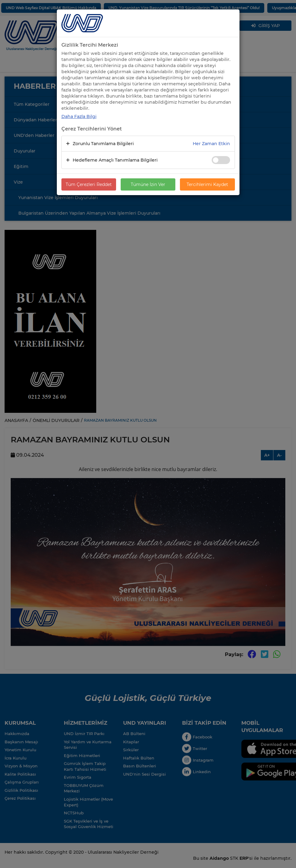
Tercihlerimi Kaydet (207, 184)
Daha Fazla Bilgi (79, 116)
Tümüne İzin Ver (148, 184)
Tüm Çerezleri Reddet (89, 184)
